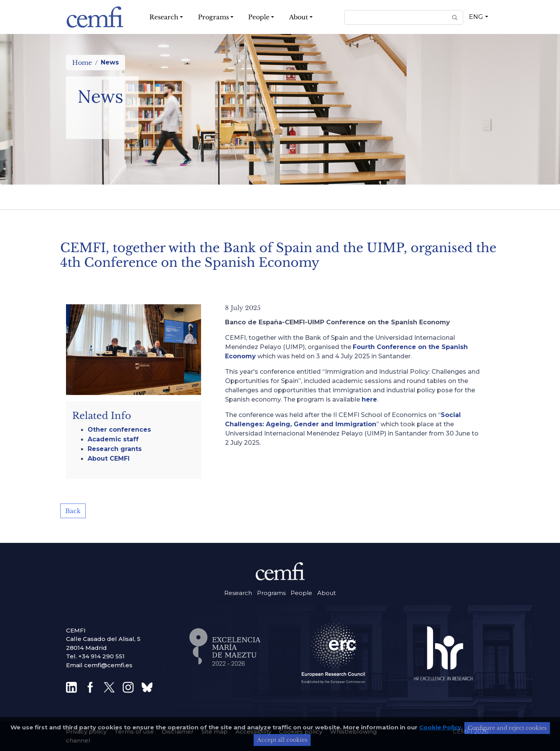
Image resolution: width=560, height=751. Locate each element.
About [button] (299, 17)
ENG (476, 17)
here (369, 399)
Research (238, 593)
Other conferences (119, 430)
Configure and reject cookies (507, 728)
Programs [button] (213, 17)
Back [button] (73, 511)
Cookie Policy (440, 727)
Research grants (115, 449)
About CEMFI (109, 459)
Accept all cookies (282, 740)
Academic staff (113, 439)
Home (82, 63)
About (327, 593)
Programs (271, 593)
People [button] (259, 17)
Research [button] (164, 17)
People (301, 593)
